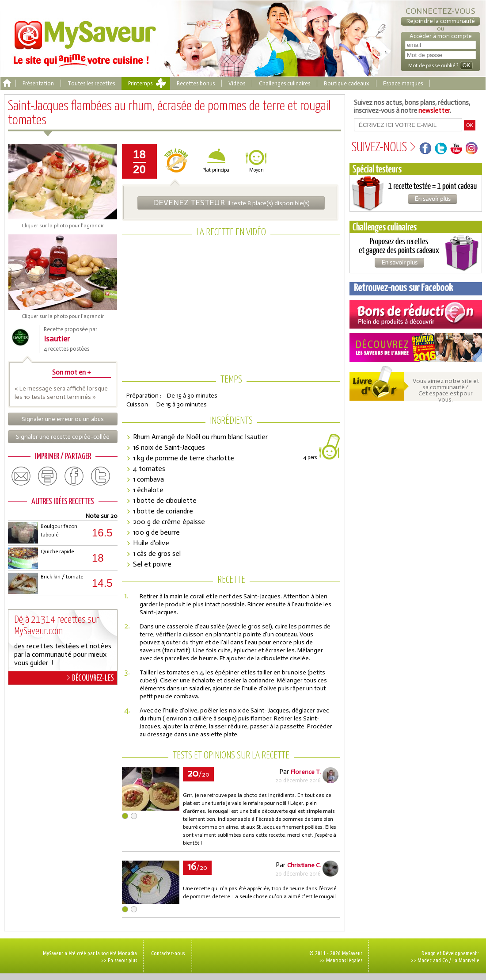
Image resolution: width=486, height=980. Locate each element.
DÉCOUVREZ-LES (90, 678)
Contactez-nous (168, 953)
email (21, 476)
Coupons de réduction (416, 314)
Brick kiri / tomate (62, 577)
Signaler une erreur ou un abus (63, 419)
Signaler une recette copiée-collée (63, 437)
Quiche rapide (57, 551)
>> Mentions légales (341, 960)
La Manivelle (466, 960)
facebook (74, 476)
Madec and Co (433, 960)
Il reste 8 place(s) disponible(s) (231, 203)
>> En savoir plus (119, 960)
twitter (101, 476)
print (48, 476)
